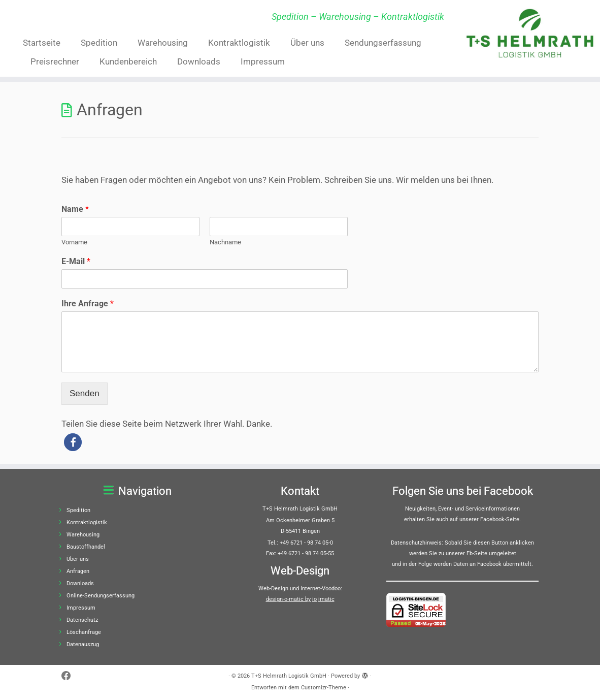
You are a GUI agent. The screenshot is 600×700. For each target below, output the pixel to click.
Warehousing (163, 43)
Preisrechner (55, 61)
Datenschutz (82, 620)
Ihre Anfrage (88, 304)
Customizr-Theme (324, 688)
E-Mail (76, 261)
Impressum (263, 61)
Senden (85, 393)
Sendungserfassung (383, 43)
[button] (73, 442)
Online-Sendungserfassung (101, 596)
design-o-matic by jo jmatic (300, 599)
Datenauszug (83, 644)
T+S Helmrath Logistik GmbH (289, 676)
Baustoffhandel (86, 547)
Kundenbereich (128, 61)
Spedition (99, 43)
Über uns (307, 43)
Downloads (199, 61)
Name (75, 209)
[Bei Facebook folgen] (70, 676)
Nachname (225, 242)
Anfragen (78, 571)
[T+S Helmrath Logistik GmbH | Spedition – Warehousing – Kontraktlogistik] (530, 33)
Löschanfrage (84, 632)
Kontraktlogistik (239, 43)
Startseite (42, 43)
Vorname (74, 242)
